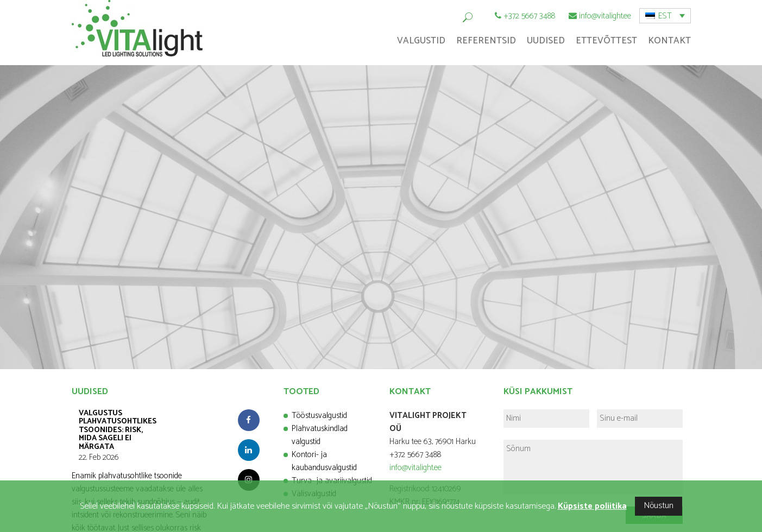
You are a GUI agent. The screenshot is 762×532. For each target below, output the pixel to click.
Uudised (546, 41)
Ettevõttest (606, 41)
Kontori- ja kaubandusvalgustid (324, 461)
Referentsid (486, 41)
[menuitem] (665, 16)
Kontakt (669, 41)
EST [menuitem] (665, 16)
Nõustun (659, 506)
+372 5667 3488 (529, 16)
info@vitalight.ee (605, 16)
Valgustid (421, 41)
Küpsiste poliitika (592, 506)
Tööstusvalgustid (319, 416)
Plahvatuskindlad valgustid (320, 435)
